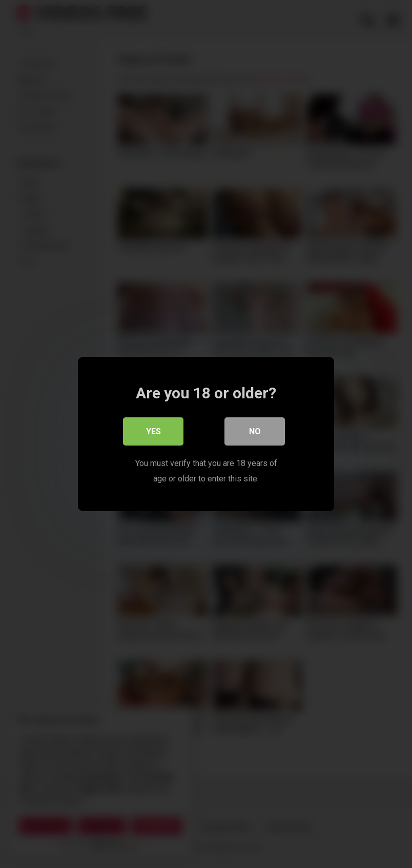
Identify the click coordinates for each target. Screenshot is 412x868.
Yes (153, 431)
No (255, 431)
